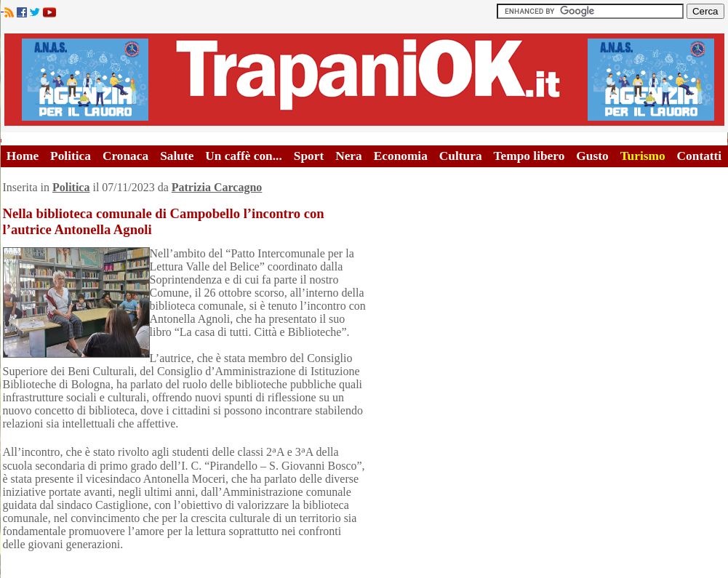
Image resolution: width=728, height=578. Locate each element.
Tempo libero (529, 156)
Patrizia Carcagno (217, 187)
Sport (309, 156)
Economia (401, 156)
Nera (349, 156)
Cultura (461, 156)
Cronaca (125, 156)
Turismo (643, 156)
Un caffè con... (243, 156)
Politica (71, 156)
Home (23, 156)
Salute (177, 156)
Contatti (700, 156)
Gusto (592, 156)
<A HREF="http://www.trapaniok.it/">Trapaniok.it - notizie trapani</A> (364, 80)
